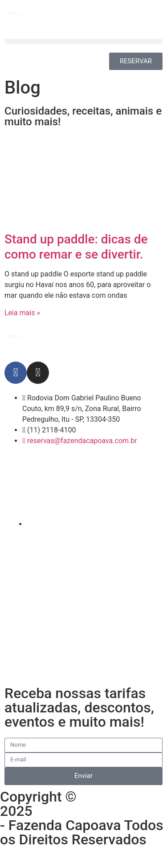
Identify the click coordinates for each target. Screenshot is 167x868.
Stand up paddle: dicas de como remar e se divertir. (76, 247)
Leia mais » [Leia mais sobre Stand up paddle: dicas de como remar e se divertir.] (22, 313)
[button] (83, 41)
